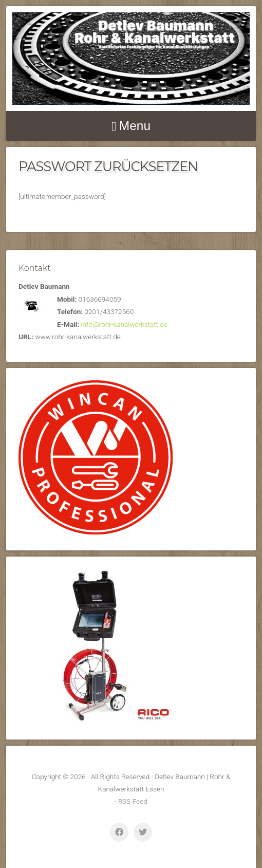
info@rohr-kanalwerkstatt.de (124, 324)
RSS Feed (133, 801)
